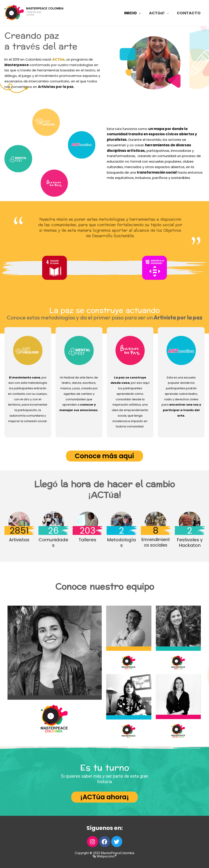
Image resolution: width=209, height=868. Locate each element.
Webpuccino (106, 856)
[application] (139, 13)
